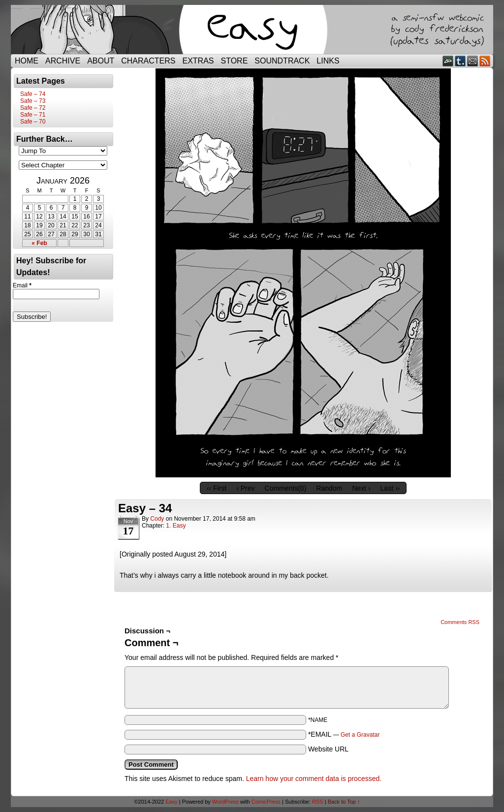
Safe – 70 (33, 122)
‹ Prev (245, 488)
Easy (171, 802)
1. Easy (176, 526)
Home (27, 61)
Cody (157, 519)
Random (329, 488)
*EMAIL (344, 734)
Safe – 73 (33, 101)
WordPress (225, 802)
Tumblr (460, 61)
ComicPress (266, 802)
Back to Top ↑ (344, 802)
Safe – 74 (33, 94)
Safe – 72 (33, 108)
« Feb (39, 243)
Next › (361, 488)
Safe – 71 (33, 115)
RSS (485, 61)
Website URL (328, 749)
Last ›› (390, 488)
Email (473, 61)
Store (235, 61)
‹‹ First (217, 488)
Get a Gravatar (360, 735)
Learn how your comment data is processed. (314, 779)
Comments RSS (460, 622)
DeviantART (448, 61)
